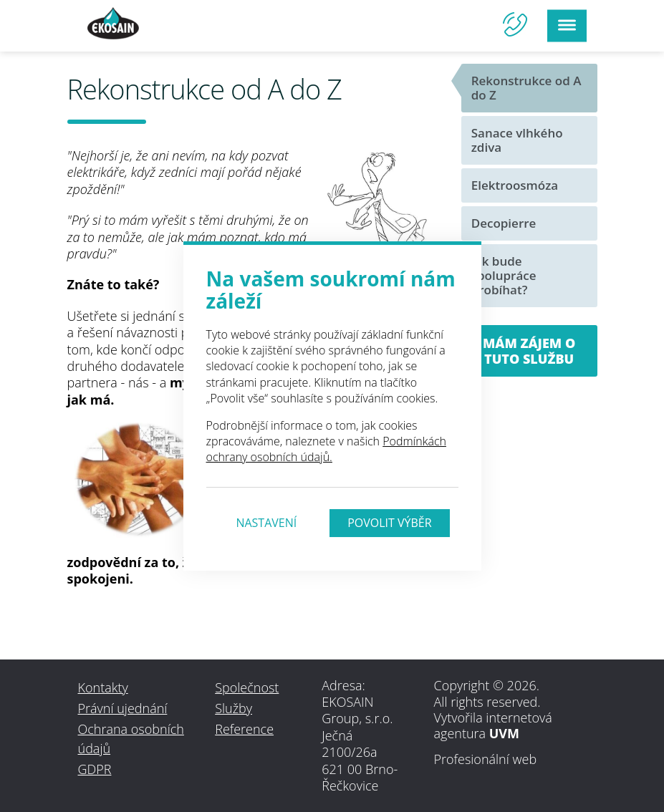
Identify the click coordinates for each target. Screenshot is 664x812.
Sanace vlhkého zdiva (517, 140)
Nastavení (266, 523)
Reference (244, 729)
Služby (234, 708)
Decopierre (504, 223)
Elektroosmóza (515, 185)
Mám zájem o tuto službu (529, 351)
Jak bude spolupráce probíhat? (504, 275)
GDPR (95, 769)
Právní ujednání (123, 708)
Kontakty (103, 687)
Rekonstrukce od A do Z (526, 88)
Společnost (247, 687)
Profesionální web (486, 759)
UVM (504, 733)
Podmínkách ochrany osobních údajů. (326, 449)
